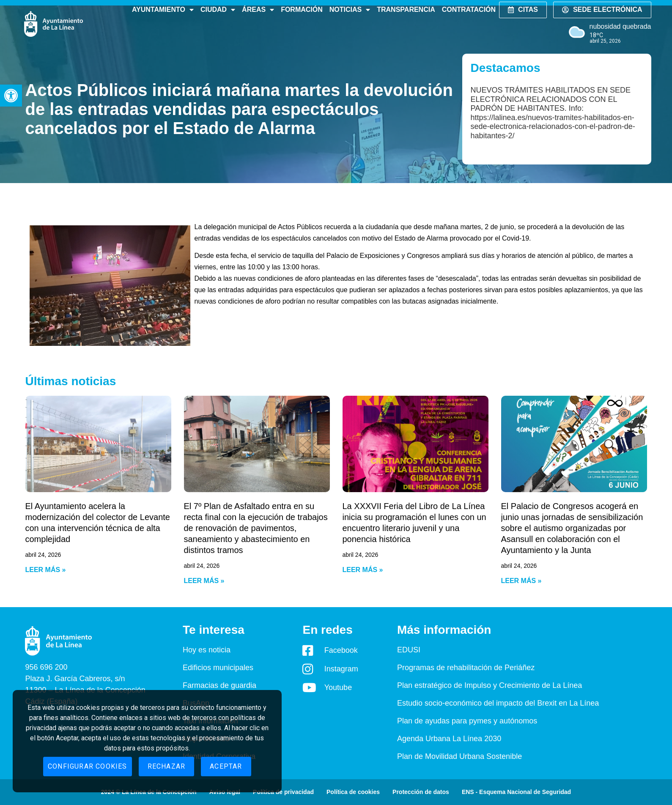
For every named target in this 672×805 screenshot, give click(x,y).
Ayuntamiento (163, 10)
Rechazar (167, 766)
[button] (11, 96)
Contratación (469, 10)
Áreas (258, 10)
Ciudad (218, 10)
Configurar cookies (88, 766)
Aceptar (226, 766)
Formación (302, 10)
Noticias (350, 10)
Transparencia (406, 10)
